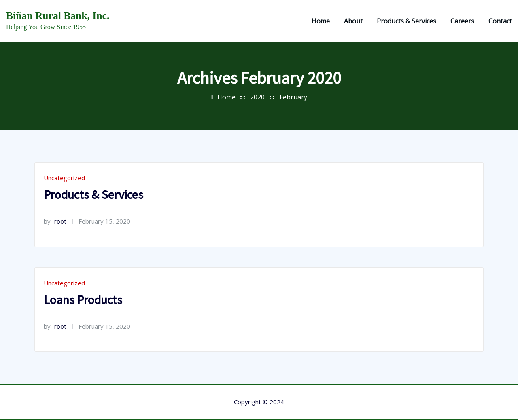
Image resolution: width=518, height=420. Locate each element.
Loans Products (83, 300)
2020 (257, 97)
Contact (500, 21)
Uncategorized (64, 178)
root (55, 221)
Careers (462, 21)
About (353, 21)
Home (321, 21)
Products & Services (407, 21)
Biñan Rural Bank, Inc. (58, 16)
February (293, 97)
